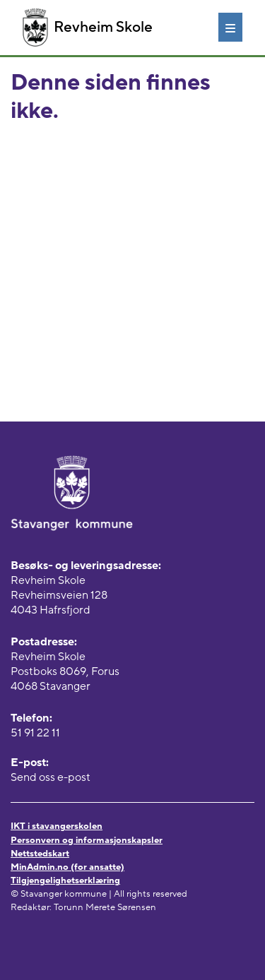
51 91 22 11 (35, 733)
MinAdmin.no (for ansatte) (67, 867)
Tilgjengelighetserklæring (65, 880)
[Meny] (230, 27)
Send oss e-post (51, 777)
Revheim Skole (88, 28)
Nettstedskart (40, 854)
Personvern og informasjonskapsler (87, 840)
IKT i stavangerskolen (57, 826)
